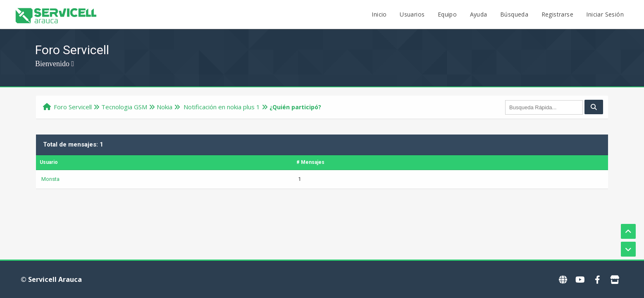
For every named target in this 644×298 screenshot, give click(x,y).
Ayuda (479, 14)
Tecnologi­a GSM (124, 107)
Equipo (447, 14)
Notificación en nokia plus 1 (221, 107)
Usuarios (412, 14)
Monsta (50, 179)
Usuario (49, 162)
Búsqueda (514, 14)
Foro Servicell (73, 107)
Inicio (379, 14)
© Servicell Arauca (51, 279)
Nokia (165, 107)
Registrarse (557, 14)
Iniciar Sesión (605, 14)
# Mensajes (310, 162)
